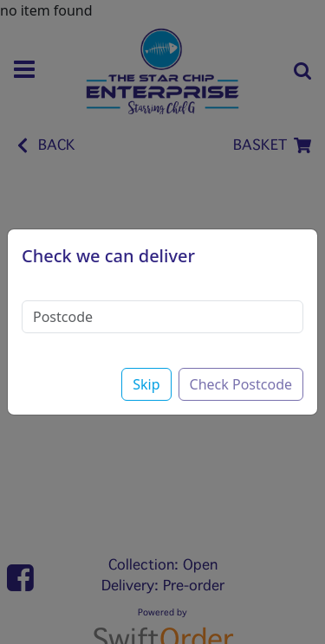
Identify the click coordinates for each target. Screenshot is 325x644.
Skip (146, 384)
